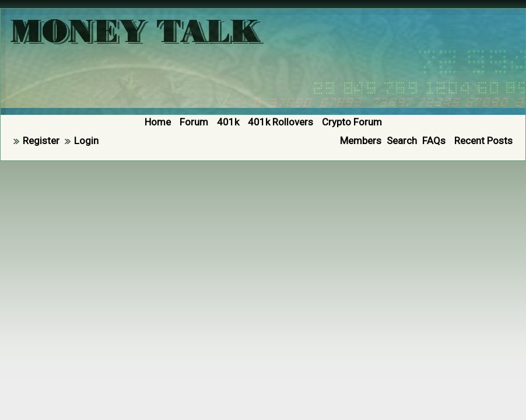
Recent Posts (483, 141)
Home (158, 122)
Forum (194, 122)
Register (41, 141)
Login (86, 141)
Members (361, 141)
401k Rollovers (280, 122)
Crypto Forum (352, 122)
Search (402, 141)
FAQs (434, 141)
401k (228, 122)
